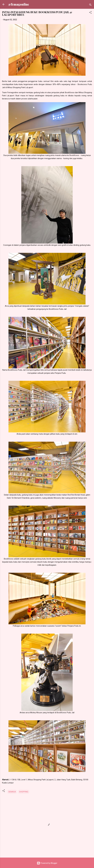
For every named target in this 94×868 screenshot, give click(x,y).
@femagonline (19, 4)
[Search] (90, 5)
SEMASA (12, 792)
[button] (90, 13)
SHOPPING (24, 792)
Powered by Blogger (47, 863)
